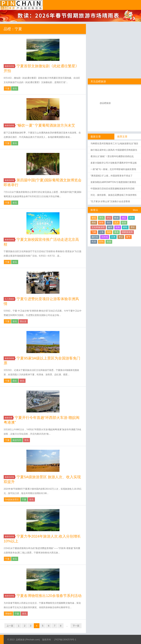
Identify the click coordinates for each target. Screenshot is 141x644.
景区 (15, 381)
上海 (101, 232)
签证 (121, 237)
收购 (118, 227)
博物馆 (8, 614)
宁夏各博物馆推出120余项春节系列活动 (49, 596)
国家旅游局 (127, 232)
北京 (116, 223)
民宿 (94, 242)
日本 (113, 237)
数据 (116, 218)
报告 (109, 223)
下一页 (76, 626)
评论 (109, 218)
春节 (128, 237)
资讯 (15, 89)
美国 (109, 242)
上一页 (10, 626)
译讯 (101, 218)
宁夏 (7, 89)
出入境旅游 (10, 299)
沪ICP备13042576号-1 (65, 640)
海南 (109, 232)
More (135, 210)
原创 (131, 218)
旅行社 (95, 237)
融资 (110, 227)
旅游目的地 (10, 66)
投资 (124, 223)
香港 (116, 232)
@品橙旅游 (105, 103)
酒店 (124, 218)
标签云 (94, 210)
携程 (94, 223)
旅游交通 (9, 418)
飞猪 (94, 232)
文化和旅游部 (98, 227)
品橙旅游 (21, 5)
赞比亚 (23, 321)
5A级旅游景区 (12, 500)
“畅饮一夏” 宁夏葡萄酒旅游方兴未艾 (46, 125)
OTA (101, 242)
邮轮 (125, 227)
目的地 (105, 237)
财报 (101, 223)
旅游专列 (17, 440)
